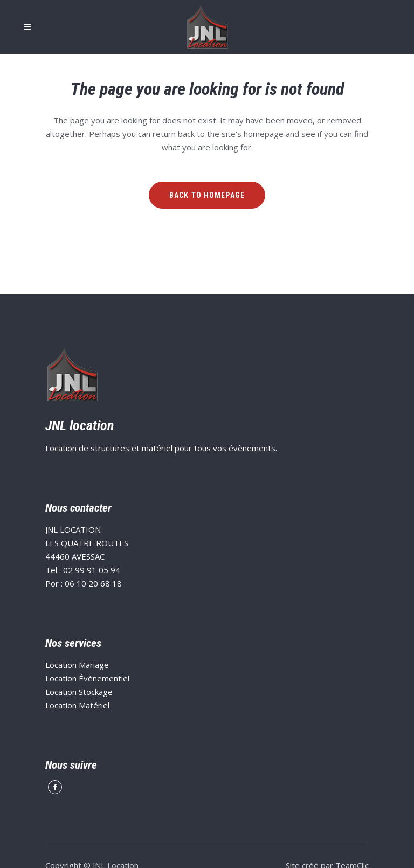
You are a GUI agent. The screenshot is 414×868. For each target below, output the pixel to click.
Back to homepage (207, 195)
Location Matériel (77, 705)
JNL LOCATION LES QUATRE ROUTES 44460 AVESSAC (87, 543)
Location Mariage (77, 665)
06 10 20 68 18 (93, 583)
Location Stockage (79, 692)
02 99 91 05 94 (92, 570)
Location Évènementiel (87, 678)
